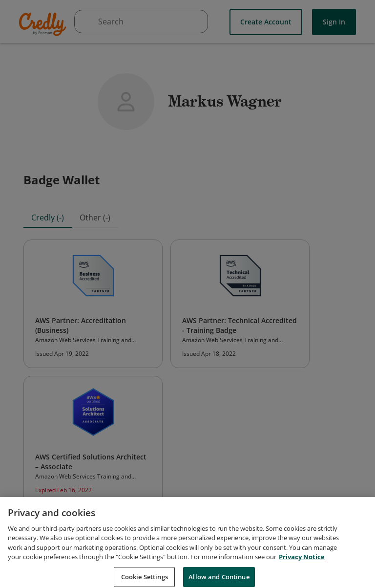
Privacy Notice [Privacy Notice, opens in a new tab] (302, 564)
